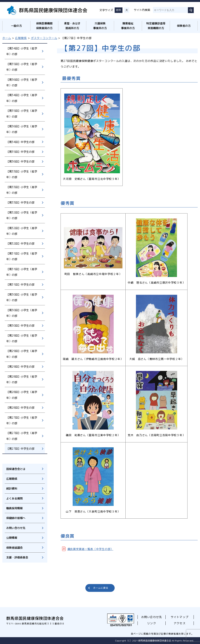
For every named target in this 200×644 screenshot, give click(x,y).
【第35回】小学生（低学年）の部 (22, 67)
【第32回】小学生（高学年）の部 (22, 231)
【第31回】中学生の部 (20, 284)
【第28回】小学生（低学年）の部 (22, 379)
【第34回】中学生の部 (20, 142)
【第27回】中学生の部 (20, 449)
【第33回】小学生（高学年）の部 (22, 190)
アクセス (179, 623)
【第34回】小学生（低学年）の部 (22, 51)
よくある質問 (14, 498)
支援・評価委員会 (17, 557)
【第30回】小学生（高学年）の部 (22, 313)
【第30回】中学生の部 (20, 326)
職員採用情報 (14, 508)
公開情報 (12, 538)
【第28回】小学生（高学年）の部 (22, 395)
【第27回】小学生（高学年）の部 (22, 436)
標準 (119, 10)
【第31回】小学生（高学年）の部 (22, 272)
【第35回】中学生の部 (20, 152)
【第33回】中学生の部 (20, 202)
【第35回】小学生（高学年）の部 (22, 113)
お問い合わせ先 (16, 528)
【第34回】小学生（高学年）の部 (22, 98)
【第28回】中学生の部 (20, 408)
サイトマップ (179, 617)
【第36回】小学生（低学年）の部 (22, 82)
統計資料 (12, 488)
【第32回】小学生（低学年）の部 (22, 215)
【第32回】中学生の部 (20, 243)
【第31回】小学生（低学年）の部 (22, 256)
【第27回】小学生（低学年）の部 (22, 420)
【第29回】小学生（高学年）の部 (22, 354)
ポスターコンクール (44, 38)
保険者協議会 (14, 548)
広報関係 (21, 38)
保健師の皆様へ (16, 518)
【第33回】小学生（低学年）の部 (22, 174)
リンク (151, 623)
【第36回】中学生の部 (20, 161)
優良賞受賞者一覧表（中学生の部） (90, 549)
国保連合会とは (16, 469)
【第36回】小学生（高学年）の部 (22, 129)
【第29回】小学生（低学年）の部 (22, 338)
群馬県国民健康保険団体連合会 (53, 10)
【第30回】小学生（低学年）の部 (22, 297)
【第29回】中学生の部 (20, 367)
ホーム (7, 38)
